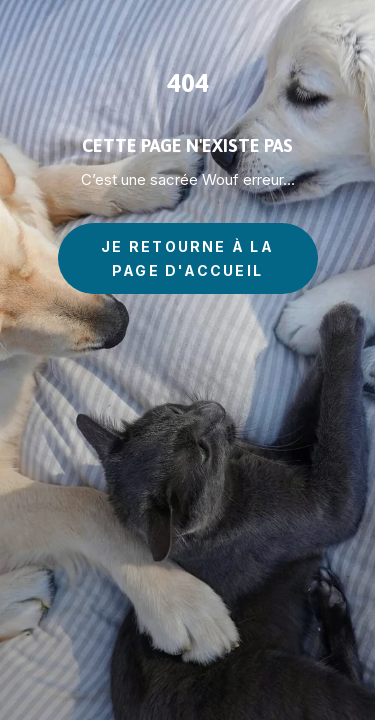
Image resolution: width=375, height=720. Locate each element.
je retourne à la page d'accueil (187, 258)
